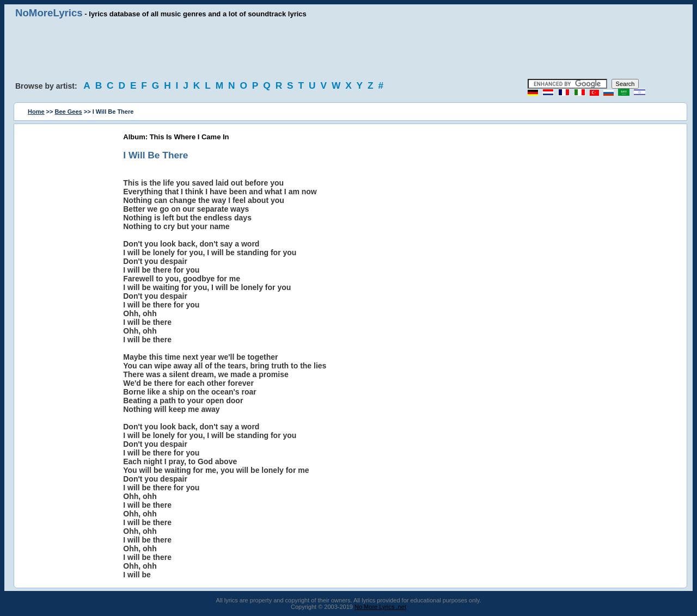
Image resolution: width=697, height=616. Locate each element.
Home (36, 112)
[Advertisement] (348, 49)
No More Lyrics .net (380, 607)
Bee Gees (69, 112)
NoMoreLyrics (49, 13)
